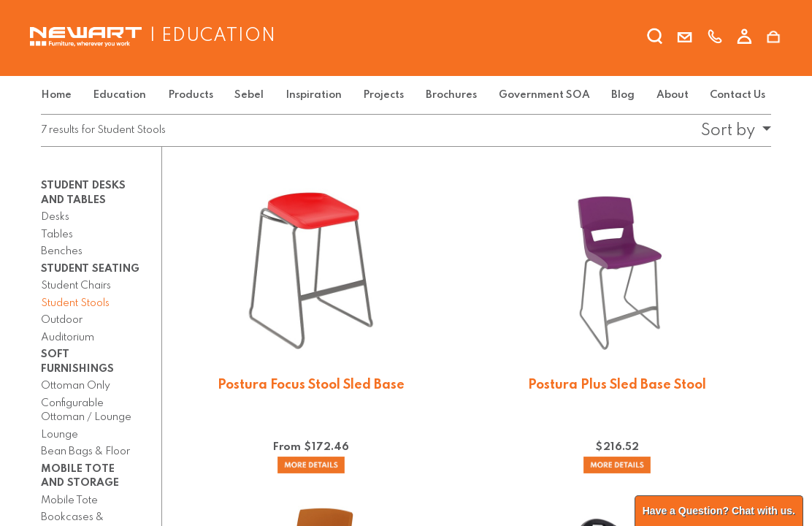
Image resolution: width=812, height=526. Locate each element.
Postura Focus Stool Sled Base (311, 385)
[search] (655, 39)
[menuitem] (59, 95)
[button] (732, 131)
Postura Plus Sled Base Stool (617, 385)
